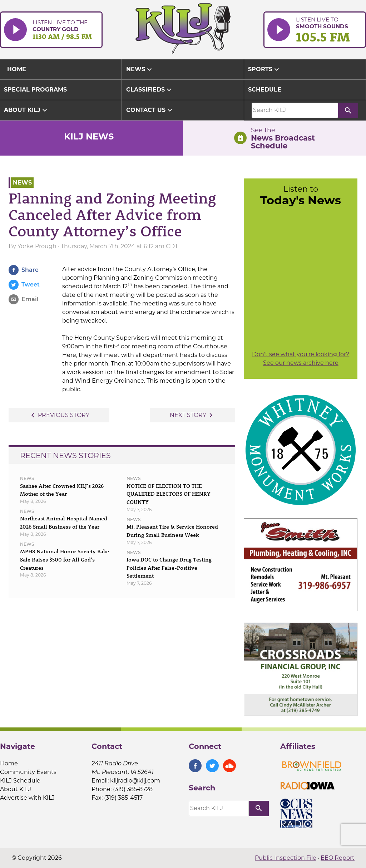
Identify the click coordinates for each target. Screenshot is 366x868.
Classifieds (150, 90)
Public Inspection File (286, 858)
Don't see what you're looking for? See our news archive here (301, 359)
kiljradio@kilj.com (135, 781)
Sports (264, 69)
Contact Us (150, 110)
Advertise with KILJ (27, 798)
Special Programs (35, 90)
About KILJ (26, 110)
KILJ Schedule (20, 781)
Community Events (28, 772)
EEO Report (338, 858)
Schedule (265, 90)
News (140, 69)
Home (9, 763)
